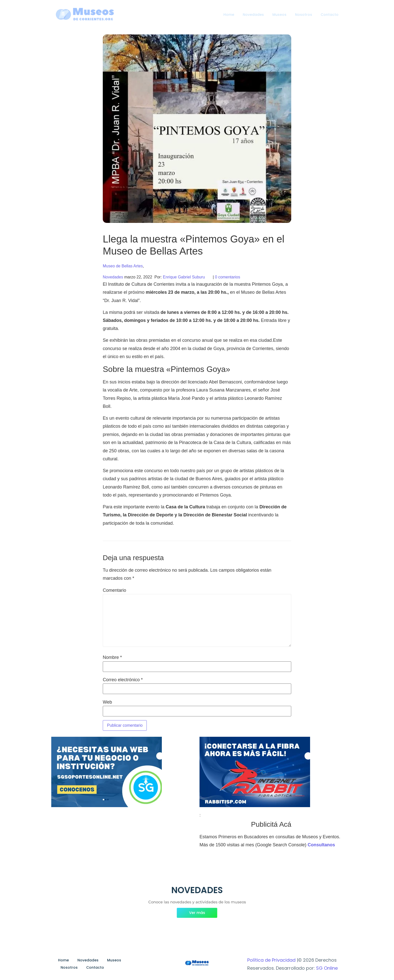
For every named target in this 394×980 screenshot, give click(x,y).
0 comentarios (228, 277)
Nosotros (304, 15)
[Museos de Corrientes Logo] (197, 963)
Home (229, 15)
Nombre (112, 657)
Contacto (330, 15)
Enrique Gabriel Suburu (184, 277)
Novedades (253, 15)
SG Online (327, 968)
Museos (279, 15)
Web (107, 702)
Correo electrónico (123, 680)
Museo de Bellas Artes (123, 266)
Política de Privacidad (271, 960)
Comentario (114, 590)
